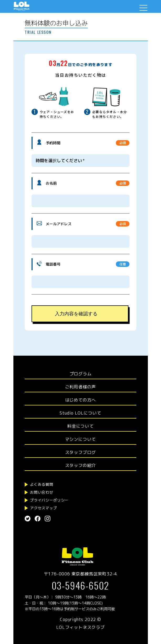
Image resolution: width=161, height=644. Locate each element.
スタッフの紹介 (81, 465)
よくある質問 (41, 484)
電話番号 (53, 264)
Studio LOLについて (80, 413)
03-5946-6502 (81, 585)
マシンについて (81, 439)
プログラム (81, 374)
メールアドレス (59, 224)
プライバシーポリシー (49, 500)
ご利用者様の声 (81, 387)
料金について (80, 426)
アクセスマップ (43, 508)
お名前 (51, 183)
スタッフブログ (81, 452)
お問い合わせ (41, 492)
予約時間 (53, 143)
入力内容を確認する (76, 314)
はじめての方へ (81, 400)
